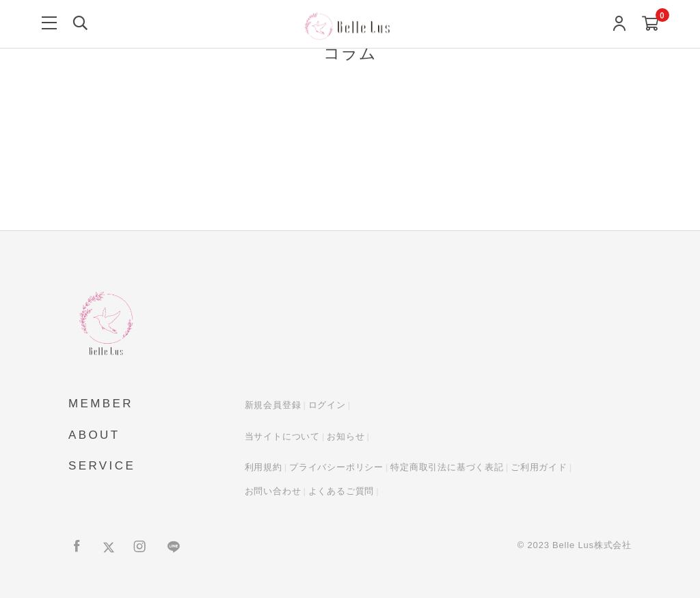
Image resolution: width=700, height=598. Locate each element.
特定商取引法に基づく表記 (447, 467)
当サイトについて (282, 436)
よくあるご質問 (341, 491)
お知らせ (346, 436)
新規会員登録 (273, 405)
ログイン (327, 405)
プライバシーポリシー (336, 467)
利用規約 (264, 467)
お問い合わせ (273, 491)
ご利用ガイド (539, 467)
